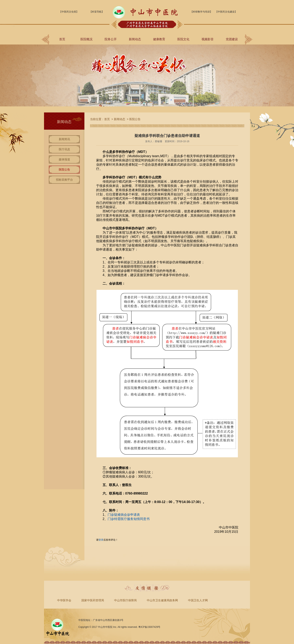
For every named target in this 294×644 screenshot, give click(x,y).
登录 (101, 540)
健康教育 (159, 39)
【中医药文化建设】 (226, 12)
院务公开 (111, 39)
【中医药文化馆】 (69, 12)
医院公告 (64, 169)
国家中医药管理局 (93, 600)
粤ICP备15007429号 (149, 627)
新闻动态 (135, 39)
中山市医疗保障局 (125, 600)
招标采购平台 (64, 180)
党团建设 (232, 39)
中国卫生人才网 (198, 600)
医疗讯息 (64, 149)
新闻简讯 (64, 139)
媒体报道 (64, 159)
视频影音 (208, 39)
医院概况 (86, 39)
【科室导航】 (97, 12)
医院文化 (183, 39)
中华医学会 (64, 600)
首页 (62, 39)
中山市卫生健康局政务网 (162, 600)
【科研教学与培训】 (201, 12)
